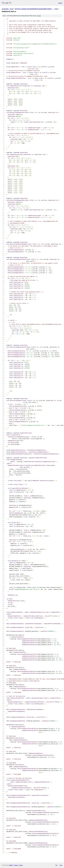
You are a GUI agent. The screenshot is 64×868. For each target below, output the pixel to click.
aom (12, 9)
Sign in (60, 3)
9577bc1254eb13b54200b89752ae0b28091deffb (33, 9)
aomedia (5, 9)
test (56, 9)
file (39, 16)
